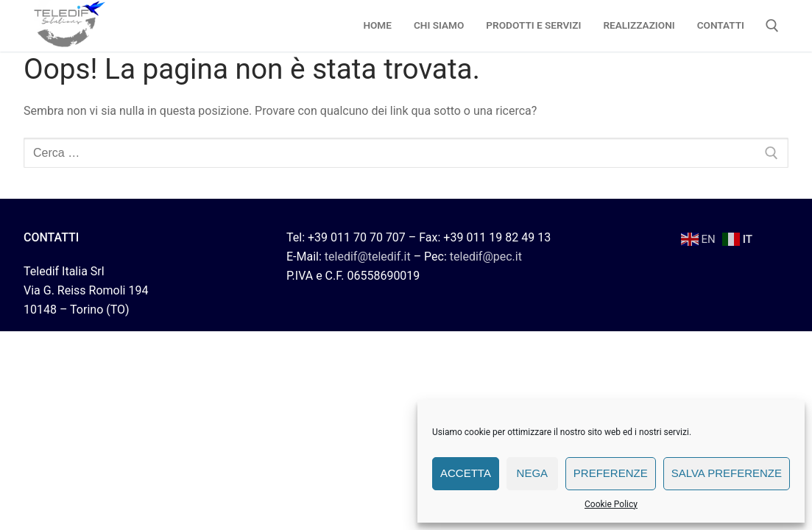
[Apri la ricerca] (772, 26)
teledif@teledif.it (368, 257)
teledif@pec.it (486, 257)
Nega (533, 473)
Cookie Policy (611, 504)
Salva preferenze (727, 473)
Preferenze (611, 473)
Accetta (466, 473)
